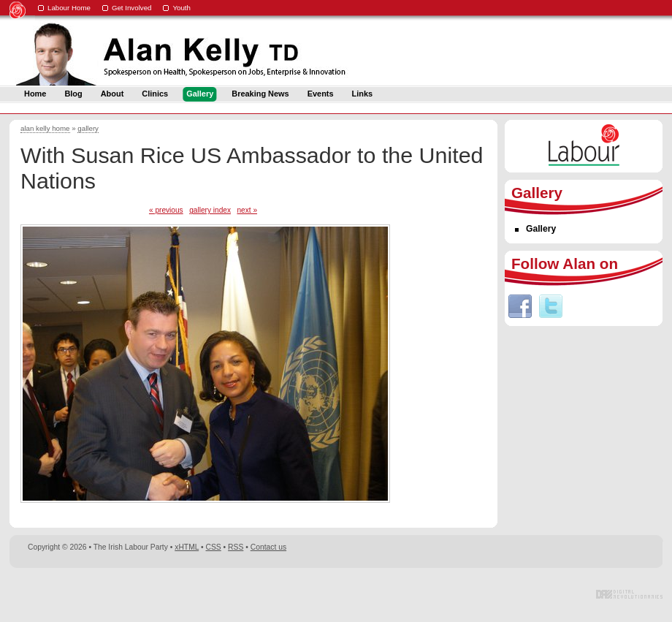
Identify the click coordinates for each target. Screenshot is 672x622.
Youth (182, 8)
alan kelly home (45, 128)
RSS (236, 547)
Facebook (520, 306)
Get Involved (132, 8)
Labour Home (69, 8)
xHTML (187, 547)
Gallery (541, 229)
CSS (214, 547)
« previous (166, 210)
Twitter (551, 306)
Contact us (268, 547)
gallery (88, 128)
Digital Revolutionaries (629, 594)
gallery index (210, 210)
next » (247, 210)
